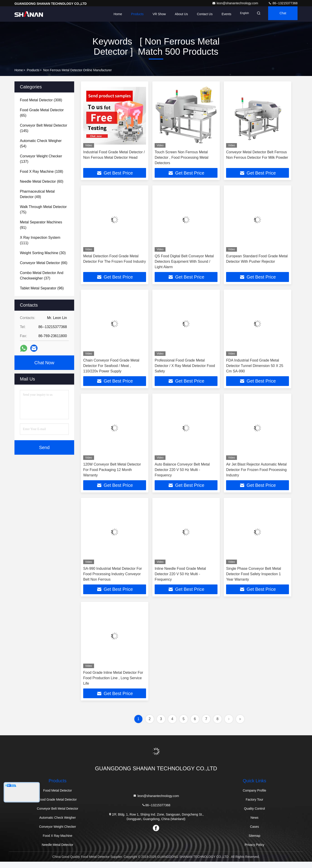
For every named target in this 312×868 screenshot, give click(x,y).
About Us (173, 14)
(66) (44, 263)
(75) (43, 209)
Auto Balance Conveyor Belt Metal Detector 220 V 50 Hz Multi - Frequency (182, 473)
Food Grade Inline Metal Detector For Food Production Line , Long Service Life (113, 683)
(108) (41, 171)
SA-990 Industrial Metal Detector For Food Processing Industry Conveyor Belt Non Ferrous (113, 578)
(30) (43, 253)
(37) (42, 276)
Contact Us (196, 14)
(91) (41, 225)
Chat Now (44, 363)
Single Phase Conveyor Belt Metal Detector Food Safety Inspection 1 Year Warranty (254, 578)
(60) (42, 181)
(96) (42, 288)
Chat (281, 14)
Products (129, 14)
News (254, 824)
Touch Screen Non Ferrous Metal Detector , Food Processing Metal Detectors (181, 157)
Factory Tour (255, 806)
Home (109, 14)
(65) (42, 113)
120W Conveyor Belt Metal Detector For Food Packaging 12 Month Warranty (112, 473)
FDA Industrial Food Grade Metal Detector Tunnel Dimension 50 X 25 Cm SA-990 (255, 368)
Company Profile (255, 797)
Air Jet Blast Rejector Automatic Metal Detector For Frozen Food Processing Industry (256, 473)
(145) (44, 128)
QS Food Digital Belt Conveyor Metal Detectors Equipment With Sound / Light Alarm (184, 263)
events (218, 14)
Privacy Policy (254, 851)
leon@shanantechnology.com (236, 3)
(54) (41, 143)
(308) (41, 100)
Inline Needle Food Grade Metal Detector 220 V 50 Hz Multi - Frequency (180, 578)
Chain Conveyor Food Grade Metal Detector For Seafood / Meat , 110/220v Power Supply (111, 368)
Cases (255, 833)
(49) (37, 194)
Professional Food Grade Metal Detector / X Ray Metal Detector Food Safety (185, 368)
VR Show (151, 14)
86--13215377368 (283, 3)
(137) (41, 159)
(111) (40, 240)
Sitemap (254, 842)
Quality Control (254, 815)
